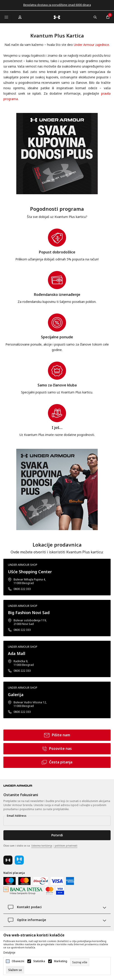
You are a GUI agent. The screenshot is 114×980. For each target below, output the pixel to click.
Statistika (39, 961)
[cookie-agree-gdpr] (15, 970)
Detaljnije (9, 953)
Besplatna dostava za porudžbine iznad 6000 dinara (57, 5)
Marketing (61, 961)
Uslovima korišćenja (42, 846)
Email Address (17, 816)
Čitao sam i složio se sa (40, 846)
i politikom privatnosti (65, 846)
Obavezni (18, 961)
